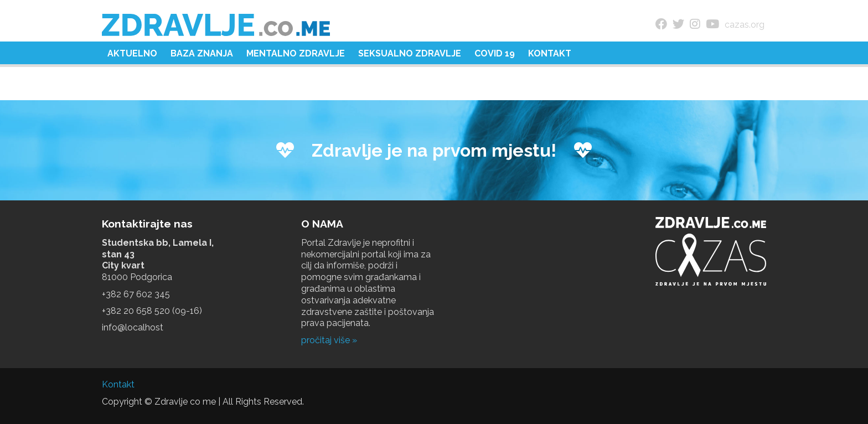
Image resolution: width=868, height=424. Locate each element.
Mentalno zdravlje (296, 53)
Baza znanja (202, 53)
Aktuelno (132, 53)
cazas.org (745, 25)
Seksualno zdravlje (410, 53)
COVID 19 (495, 53)
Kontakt (550, 53)
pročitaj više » (329, 340)
